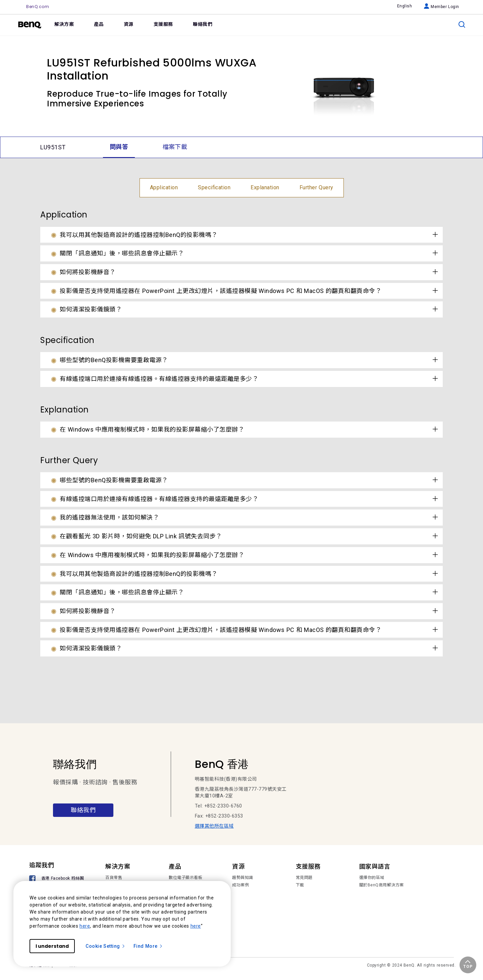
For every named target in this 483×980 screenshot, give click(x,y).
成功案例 (240, 885)
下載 (300, 885)
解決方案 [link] (64, 24)
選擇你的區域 (372, 878)
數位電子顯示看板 (185, 878)
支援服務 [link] (163, 24)
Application (164, 187)
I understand (52, 946)
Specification (214, 187)
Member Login (442, 7)
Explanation (265, 187)
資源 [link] (129, 24)
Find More (148, 946)
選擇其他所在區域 (214, 826)
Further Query (316, 187)
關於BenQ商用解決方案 (382, 885)
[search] (462, 24)
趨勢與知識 (243, 878)
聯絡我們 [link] (203, 24)
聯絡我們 (83, 810)
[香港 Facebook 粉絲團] (58, 879)
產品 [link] (99, 24)
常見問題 (304, 878)
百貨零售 (114, 878)
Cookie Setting (105, 946)
